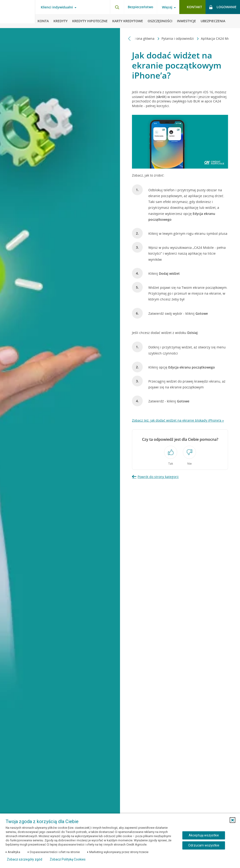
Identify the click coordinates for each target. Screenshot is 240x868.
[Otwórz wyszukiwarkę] (117, 7)
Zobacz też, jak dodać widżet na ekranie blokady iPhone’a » (178, 420)
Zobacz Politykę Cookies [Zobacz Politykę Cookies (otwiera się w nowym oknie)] (68, 859)
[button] (232, 820)
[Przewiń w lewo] (129, 38)
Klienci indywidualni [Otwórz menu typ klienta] (57, 7)
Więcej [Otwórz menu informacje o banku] (167, 7)
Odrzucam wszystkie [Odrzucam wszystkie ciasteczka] (204, 845)
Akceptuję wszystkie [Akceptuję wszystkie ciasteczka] (204, 835)
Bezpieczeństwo (141, 7)
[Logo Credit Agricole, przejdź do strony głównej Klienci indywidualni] (18, 14)
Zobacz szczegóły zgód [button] (24, 859)
